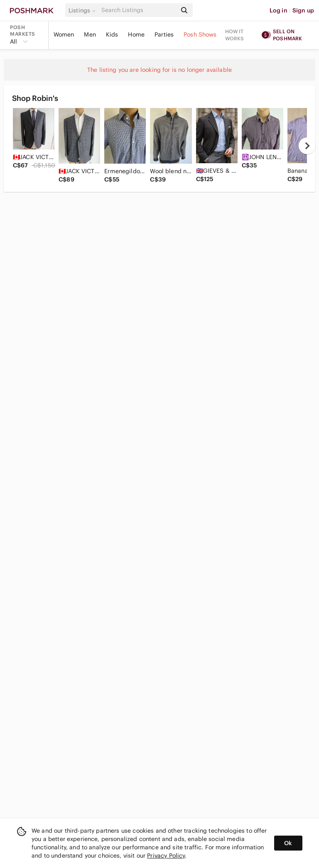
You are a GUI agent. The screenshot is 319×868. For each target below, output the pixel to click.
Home (136, 34)
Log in (279, 10)
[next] (307, 146)
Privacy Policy (166, 856)
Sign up (303, 10)
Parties (164, 34)
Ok (288, 843)
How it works (235, 35)
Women (64, 34)
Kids (112, 34)
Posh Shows (200, 34)
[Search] (138, 10)
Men (90, 34)
